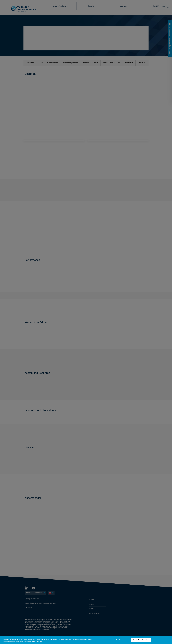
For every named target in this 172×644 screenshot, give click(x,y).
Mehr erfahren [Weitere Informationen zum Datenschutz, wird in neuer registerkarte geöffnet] (37, 642)
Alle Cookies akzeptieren (141, 640)
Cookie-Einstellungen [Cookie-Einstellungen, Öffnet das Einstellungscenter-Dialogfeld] (121, 640)
